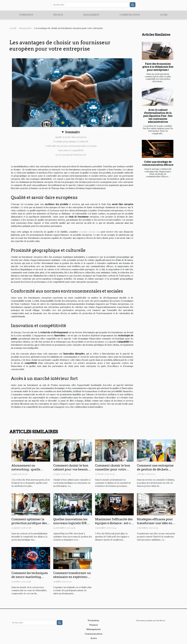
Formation (26, 15)
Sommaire (72, 132)
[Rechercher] (90, 5)
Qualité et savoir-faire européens (71, 137)
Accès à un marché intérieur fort (71, 155)
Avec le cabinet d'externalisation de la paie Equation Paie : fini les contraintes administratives (158, 116)
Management (91, 15)
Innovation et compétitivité (71, 150)
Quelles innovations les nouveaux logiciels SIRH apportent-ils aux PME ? (71, 523)
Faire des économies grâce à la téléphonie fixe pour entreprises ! (158, 67)
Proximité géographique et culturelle (71, 141)
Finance (58, 15)
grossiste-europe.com (89, 232)
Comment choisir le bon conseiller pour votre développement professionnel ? (113, 471)
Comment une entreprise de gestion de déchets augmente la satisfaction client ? (155, 471)
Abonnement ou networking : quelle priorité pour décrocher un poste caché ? (29, 471)
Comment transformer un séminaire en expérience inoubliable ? (72, 577)
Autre (164, 15)
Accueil (13, 28)
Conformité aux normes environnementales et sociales (71, 146)
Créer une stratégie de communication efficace (158, 163)
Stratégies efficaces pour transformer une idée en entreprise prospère (155, 523)
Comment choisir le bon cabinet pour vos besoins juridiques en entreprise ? (72, 469)
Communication (130, 15)
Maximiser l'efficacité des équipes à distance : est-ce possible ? (114, 523)
